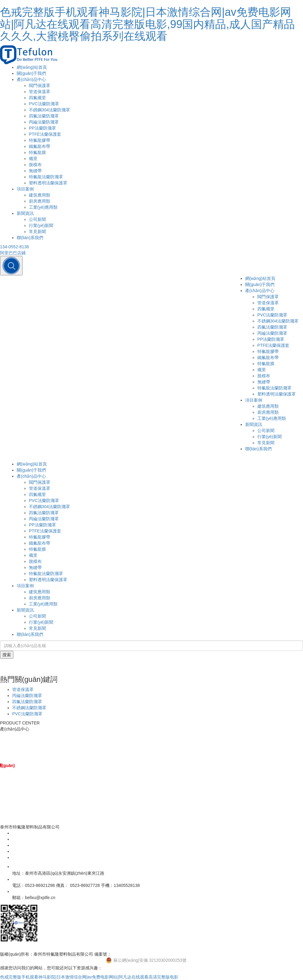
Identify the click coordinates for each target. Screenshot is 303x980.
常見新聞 (37, 232)
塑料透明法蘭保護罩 (48, 183)
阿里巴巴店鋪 (13, 253)
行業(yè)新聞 (41, 225)
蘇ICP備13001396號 (131, 954)
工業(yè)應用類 (43, 207)
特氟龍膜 (37, 152)
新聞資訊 (25, 213)
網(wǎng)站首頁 (32, 67)
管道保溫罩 (40, 92)
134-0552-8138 (14, 247)
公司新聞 (37, 219)
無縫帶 (35, 171)
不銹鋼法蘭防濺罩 (29, 708)
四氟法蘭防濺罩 (44, 116)
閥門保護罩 (40, 85)
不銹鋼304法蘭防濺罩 (49, 110)
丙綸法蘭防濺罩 (44, 122)
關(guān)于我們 (31, 73)
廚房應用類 (40, 201)
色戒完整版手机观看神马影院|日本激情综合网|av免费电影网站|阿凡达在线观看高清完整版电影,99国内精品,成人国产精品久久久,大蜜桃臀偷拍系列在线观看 (147, 24)
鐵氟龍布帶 (40, 146)
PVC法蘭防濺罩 (44, 104)
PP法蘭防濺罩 (42, 128)
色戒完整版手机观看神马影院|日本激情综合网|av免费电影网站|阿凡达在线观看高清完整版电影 (89, 977)
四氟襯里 (37, 98)
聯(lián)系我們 (30, 238)
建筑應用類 (40, 195)
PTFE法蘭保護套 (45, 134)
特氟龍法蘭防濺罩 (46, 177)
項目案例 (25, 189)
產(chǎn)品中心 (31, 79)
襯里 (33, 159)
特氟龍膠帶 (40, 140)
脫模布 (35, 165)
